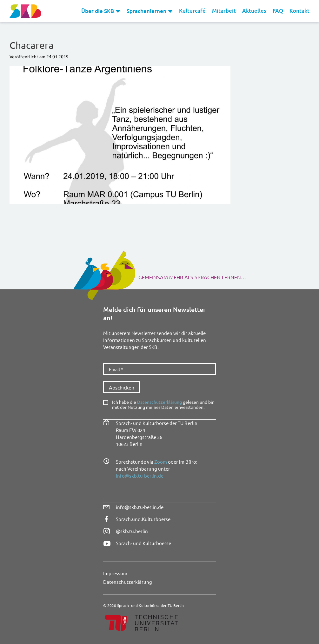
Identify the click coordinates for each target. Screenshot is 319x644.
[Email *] (159, 369)
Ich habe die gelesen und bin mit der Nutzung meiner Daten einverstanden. (163, 405)
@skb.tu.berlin (132, 531)
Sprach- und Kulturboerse (143, 543)
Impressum (115, 573)
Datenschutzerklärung (159, 402)
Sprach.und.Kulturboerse (143, 519)
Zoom (161, 462)
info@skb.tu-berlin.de (140, 476)
